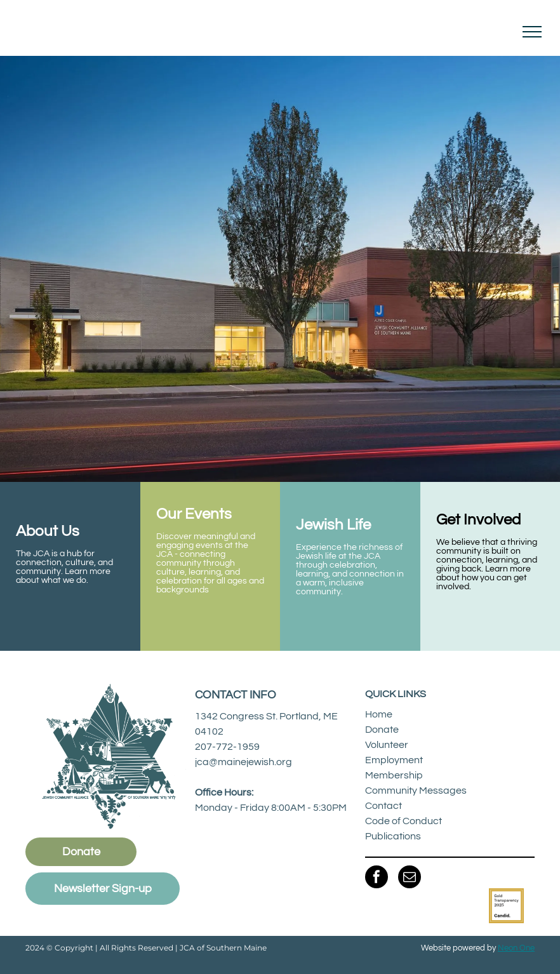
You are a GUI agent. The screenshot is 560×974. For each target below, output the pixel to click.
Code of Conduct (403, 821)
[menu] (532, 32)
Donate (382, 730)
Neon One (516, 948)
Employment (394, 760)
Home (379, 714)
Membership (394, 775)
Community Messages (416, 791)
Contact (383, 806)
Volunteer (387, 745)
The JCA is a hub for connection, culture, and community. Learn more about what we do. (64, 567)
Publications (393, 836)
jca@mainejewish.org (243, 762)
